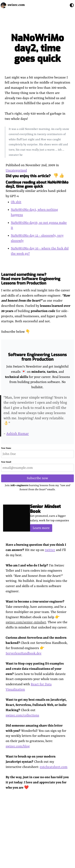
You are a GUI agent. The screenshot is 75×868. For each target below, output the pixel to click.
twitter (50, 550)
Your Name (6, 448)
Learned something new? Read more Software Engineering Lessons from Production (31, 279)
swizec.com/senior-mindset (26, 622)
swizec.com (16, 5)
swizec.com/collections (22, 715)
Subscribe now (37, 478)
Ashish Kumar (18, 434)
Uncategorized (16, 170)
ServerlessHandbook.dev (24, 653)
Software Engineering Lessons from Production (37, 357)
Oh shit (16, 202)
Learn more (41, 528)
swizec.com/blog (18, 746)
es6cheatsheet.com (54, 767)
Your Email (6, 462)
